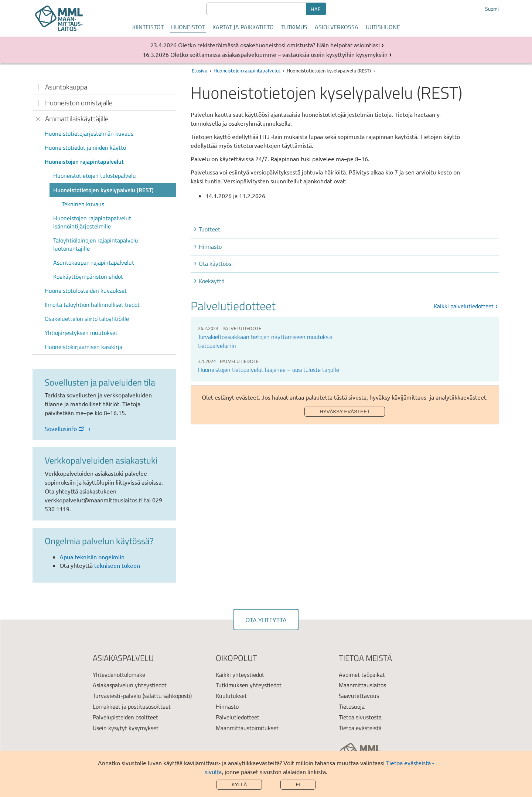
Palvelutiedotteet (238, 717)
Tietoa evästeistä (360, 728)
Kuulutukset (231, 696)
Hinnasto (227, 706)
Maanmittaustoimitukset (247, 728)
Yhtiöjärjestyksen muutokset (81, 333)
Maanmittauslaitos (362, 685)
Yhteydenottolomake (119, 675)
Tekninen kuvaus (83, 204)
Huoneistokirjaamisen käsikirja (83, 347)
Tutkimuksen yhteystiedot (249, 685)
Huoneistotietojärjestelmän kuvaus (89, 133)
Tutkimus (294, 27)
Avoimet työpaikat (362, 675)
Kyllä (239, 785)
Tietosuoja (352, 706)
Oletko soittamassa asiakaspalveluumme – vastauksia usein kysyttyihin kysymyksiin (279, 54)
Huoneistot (188, 27)
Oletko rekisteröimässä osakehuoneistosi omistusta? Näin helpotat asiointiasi (279, 45)
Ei (298, 785)
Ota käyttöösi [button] (216, 264)
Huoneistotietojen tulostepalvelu (95, 176)
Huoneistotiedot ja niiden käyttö (85, 147)
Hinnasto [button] (210, 247)
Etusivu (199, 70)
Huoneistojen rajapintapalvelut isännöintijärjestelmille (92, 222)
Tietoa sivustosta (360, 717)
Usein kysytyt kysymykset (126, 728)
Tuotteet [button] (209, 229)
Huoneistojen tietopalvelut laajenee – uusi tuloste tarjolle (269, 370)
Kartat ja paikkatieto (243, 27)
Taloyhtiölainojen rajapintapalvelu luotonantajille (96, 244)
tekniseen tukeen (117, 565)
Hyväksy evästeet (345, 412)
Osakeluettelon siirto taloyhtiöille (87, 319)
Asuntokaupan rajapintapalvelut (94, 262)
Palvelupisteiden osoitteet (125, 717)
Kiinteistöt (148, 27)
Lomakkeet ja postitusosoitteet (132, 706)
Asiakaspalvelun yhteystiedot (130, 685)
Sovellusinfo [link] (65, 428)
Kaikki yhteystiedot (240, 675)
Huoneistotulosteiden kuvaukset (86, 291)
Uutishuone (383, 27)
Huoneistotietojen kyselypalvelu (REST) (103, 190)
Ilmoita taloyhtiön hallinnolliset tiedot (92, 305)
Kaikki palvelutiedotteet (464, 306)
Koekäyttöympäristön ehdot (88, 277)
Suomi (492, 9)
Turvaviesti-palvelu (117, 696)
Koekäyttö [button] (212, 281)
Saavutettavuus (359, 696)
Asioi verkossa (337, 27)
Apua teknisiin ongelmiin (92, 557)
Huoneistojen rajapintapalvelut (84, 162)
